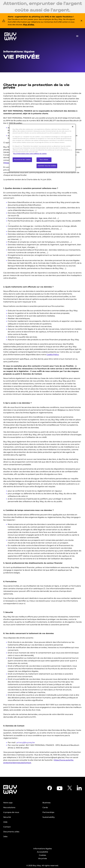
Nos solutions (9, 807)
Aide (5, 822)
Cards (45, 807)
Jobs (5, 836)
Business (46, 803)
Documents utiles (11, 832)
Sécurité (7, 817)
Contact (7, 827)
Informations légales (43, 849)
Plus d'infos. (29, 25)
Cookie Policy (53, 355)
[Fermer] (73, 127)
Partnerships (48, 812)
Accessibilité (42, 852)
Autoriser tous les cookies (47, 166)
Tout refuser (44, 160)
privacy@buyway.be (26, 742)
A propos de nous (11, 812)
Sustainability (49, 817)
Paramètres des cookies (22, 160)
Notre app (8, 803)
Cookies (42, 855)
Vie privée (42, 858)
